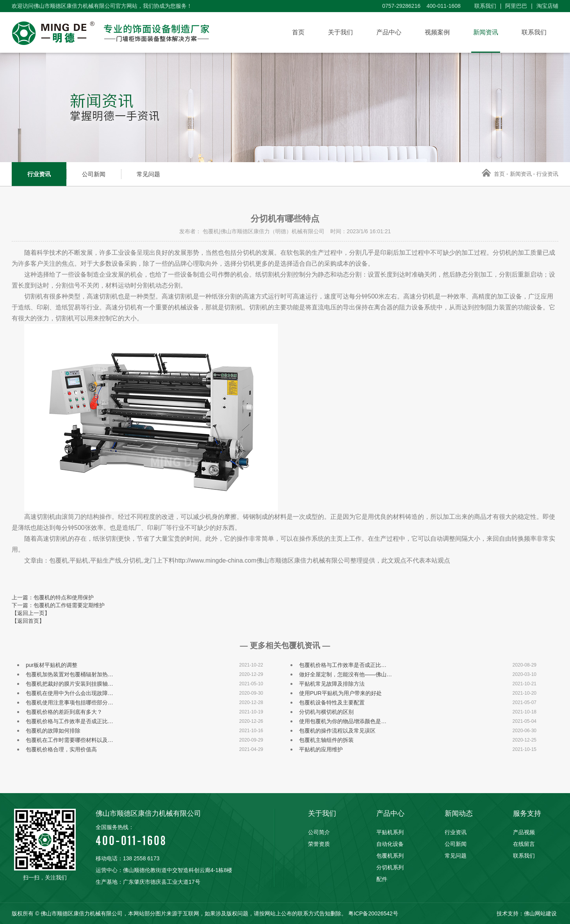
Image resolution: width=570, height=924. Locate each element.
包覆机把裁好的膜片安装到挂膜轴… (69, 684)
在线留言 (524, 844)
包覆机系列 (390, 856)
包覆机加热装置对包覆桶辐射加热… (69, 674)
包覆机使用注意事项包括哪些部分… (69, 702)
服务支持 (527, 813)
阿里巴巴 (516, 6)
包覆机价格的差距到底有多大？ (64, 712)
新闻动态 (459, 813)
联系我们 (485, 6)
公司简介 (319, 832)
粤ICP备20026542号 (373, 913)
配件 (382, 879)
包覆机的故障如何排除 (53, 731)
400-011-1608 (185, 835)
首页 (298, 32)
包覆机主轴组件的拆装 (326, 740)
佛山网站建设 (540, 913)
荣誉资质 (319, 844)
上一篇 (53, 597)
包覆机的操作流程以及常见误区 (337, 731)
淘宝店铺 (547, 6)
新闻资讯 (486, 32)
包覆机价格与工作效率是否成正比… (343, 665)
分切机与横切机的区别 (326, 712)
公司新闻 (94, 174)
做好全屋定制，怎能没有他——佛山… (346, 674)
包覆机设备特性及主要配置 (332, 702)
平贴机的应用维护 (321, 749)
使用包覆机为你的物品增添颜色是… (343, 721)
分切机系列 (390, 867)
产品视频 (524, 832)
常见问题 (148, 174)
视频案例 (437, 32)
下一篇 (58, 605)
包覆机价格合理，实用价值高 (61, 749)
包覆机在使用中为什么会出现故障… (69, 693)
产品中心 (389, 32)
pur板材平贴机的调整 (52, 665)
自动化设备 (390, 844)
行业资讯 (39, 174)
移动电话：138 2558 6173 (127, 858)
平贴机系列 (390, 832)
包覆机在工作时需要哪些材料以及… (69, 740)
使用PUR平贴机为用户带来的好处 (340, 693)
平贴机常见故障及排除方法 (332, 684)
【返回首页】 (28, 621)
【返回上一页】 (31, 613)
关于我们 (340, 32)
